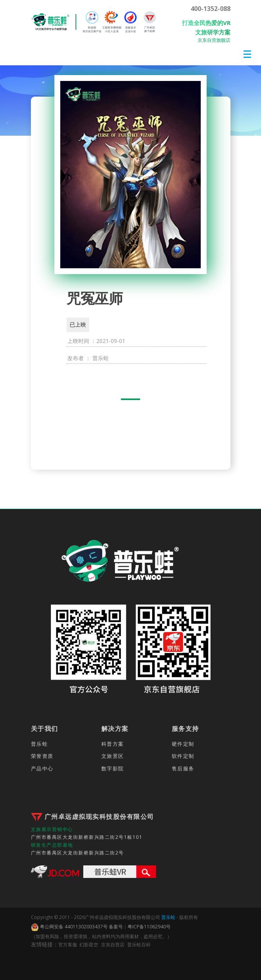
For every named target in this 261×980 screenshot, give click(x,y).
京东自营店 (113, 945)
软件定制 (183, 756)
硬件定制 (183, 744)
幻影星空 (89, 945)
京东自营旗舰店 (214, 40)
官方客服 (68, 945)
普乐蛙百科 (139, 945)
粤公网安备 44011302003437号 (69, 927)
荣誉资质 (42, 756)
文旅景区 (113, 756)
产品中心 (42, 768)
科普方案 (113, 744)
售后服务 (183, 768)
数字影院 (113, 768)
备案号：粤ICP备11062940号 (140, 927)
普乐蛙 (40, 744)
